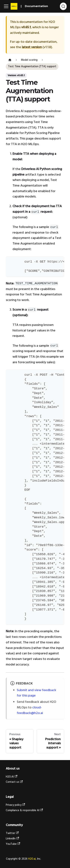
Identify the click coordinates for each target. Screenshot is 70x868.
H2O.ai (32, 859)
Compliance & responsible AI (24, 810)
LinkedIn (12, 839)
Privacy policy (15, 805)
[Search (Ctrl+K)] (63, 6)
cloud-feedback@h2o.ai (30, 710)
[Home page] (10, 60)
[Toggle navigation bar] (6, 6)
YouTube (13, 844)
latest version (32, 47)
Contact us (14, 782)
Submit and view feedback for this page (36, 693)
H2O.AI (12, 777)
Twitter (12, 833)
